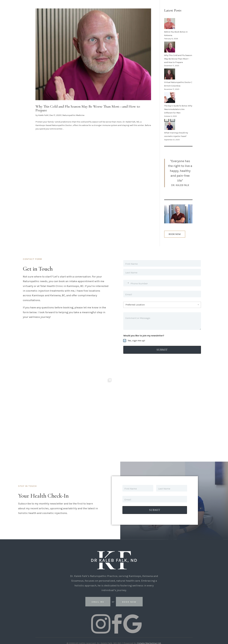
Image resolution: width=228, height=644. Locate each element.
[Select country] (127, 283)
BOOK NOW (175, 234)
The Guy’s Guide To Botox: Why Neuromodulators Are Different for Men (178, 109)
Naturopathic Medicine (73, 115)
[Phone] (162, 283)
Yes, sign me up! (136, 341)
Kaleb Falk (43, 115)
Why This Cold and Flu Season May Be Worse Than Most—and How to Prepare (88, 108)
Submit (162, 350)
